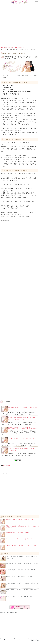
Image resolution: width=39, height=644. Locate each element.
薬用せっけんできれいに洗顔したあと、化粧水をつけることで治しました (22, 419)
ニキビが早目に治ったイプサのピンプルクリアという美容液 (22, 450)
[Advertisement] (19, 20)
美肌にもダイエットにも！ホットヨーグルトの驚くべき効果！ (18, 592)
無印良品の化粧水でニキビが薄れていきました (22, 428)
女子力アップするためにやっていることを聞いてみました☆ (19, 572)
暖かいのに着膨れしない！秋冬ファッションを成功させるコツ (19, 585)
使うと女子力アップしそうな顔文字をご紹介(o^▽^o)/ (17, 598)
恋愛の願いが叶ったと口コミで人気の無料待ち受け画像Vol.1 (19, 565)
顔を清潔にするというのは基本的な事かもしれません (22, 408)
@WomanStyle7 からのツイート (9, 613)
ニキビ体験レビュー (9, 466)
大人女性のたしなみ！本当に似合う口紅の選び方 (16, 578)
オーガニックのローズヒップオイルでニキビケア (22, 439)
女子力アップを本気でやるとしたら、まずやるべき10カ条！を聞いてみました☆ (19, 559)
